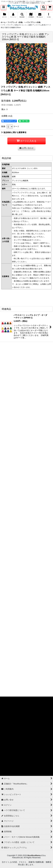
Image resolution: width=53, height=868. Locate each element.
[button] (4, 8)
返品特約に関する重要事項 (14, 132)
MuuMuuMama (34, 855)
